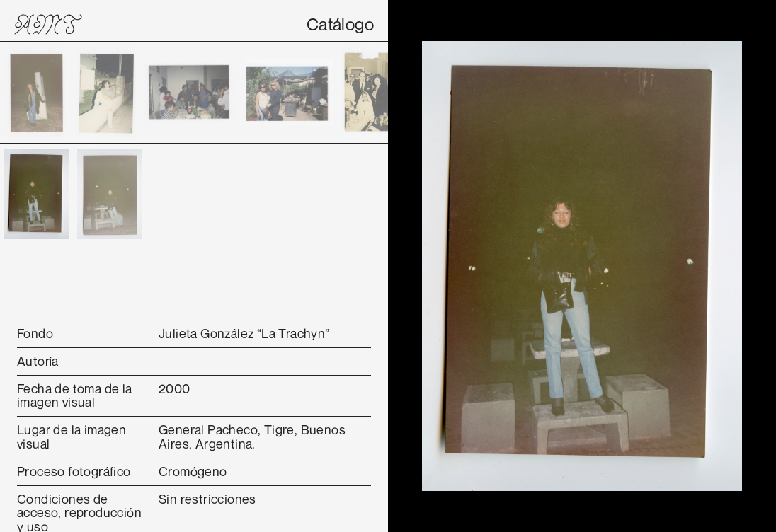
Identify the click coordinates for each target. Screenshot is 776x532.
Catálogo (340, 24)
